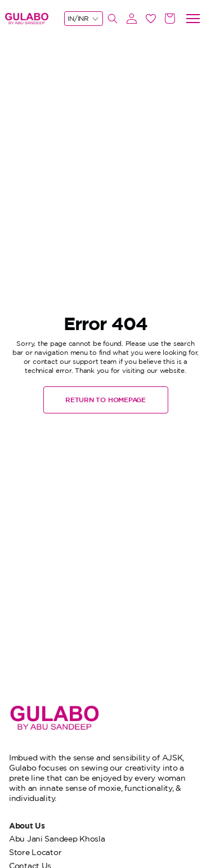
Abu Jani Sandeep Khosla (57, 838)
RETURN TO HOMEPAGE (105, 400)
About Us (27, 825)
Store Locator (35, 852)
